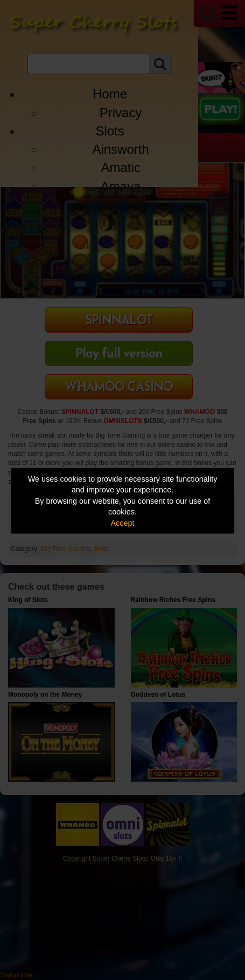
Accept (123, 523)
